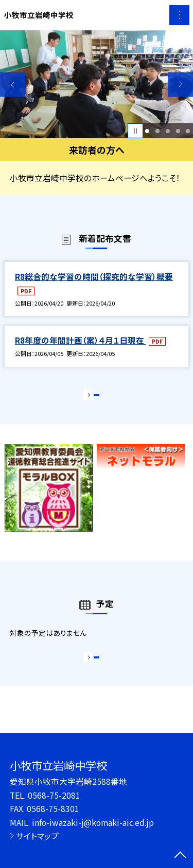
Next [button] (180, 84)
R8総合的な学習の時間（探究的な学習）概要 (94, 276)
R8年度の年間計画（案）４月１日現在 (81, 340)
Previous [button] (13, 84)
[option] (97, 84)
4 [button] (178, 131)
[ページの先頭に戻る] (180, 856)
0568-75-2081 (54, 795)
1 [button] (147, 131)
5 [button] (188, 131)
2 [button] (157, 131)
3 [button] (168, 131)
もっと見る (91, 398)
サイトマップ (37, 836)
